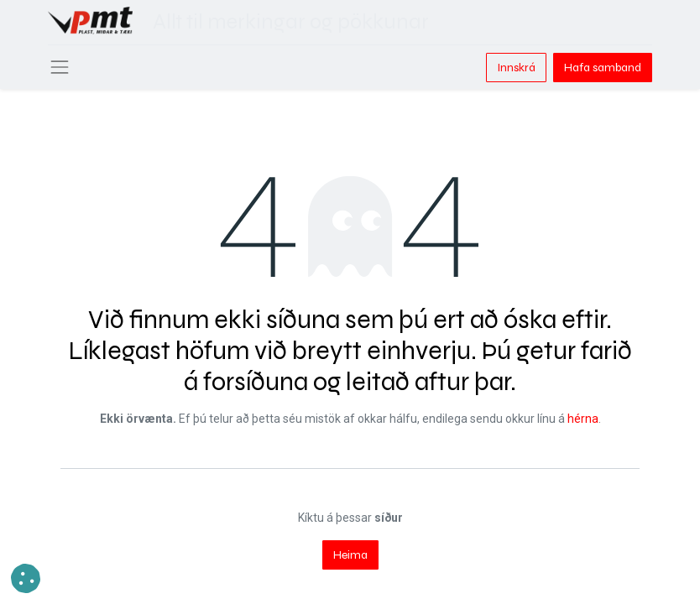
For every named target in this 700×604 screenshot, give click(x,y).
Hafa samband (603, 68)
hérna (583, 419)
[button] (26, 578)
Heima (350, 555)
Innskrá (516, 68)
